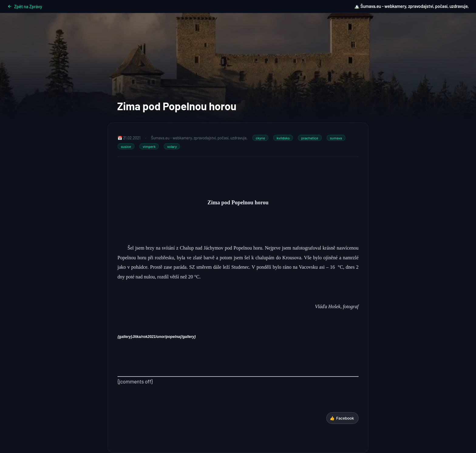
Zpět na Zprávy (25, 7)
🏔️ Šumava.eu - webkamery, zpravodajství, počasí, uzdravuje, (411, 6)
